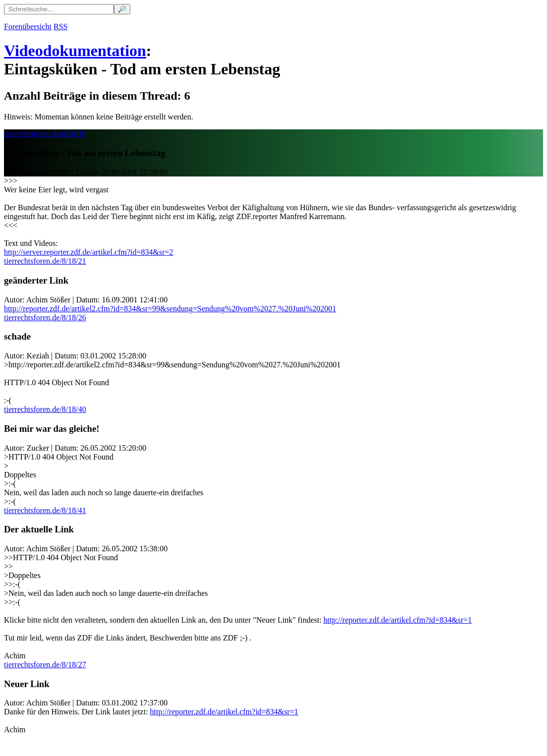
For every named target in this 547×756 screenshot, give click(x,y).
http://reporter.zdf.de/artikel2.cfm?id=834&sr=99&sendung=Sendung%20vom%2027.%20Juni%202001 (170, 309)
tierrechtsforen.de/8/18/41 (45, 510)
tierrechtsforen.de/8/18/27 (45, 665)
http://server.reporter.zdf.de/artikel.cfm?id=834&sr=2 (89, 252)
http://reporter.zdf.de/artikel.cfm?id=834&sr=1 (398, 620)
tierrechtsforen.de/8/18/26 (45, 318)
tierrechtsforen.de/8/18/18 (45, 134)
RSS (60, 27)
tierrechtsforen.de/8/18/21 (45, 261)
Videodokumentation (75, 51)
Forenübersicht (28, 27)
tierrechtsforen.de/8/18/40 (45, 409)
